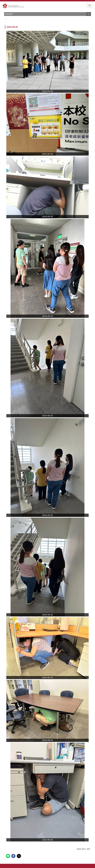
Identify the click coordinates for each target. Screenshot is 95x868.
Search (89, 14)
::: (6, 19)
